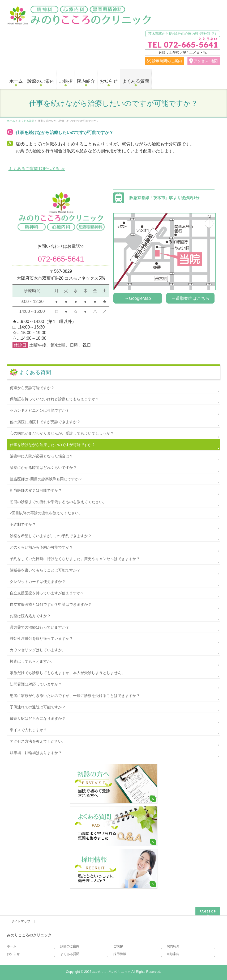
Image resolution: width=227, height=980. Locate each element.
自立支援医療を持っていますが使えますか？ (47, 593)
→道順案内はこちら (190, 298)
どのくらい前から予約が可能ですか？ (41, 547)
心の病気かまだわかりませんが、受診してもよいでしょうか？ (62, 433)
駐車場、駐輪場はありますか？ (36, 753)
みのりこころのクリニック (112, 972)
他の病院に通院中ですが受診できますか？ (45, 422)
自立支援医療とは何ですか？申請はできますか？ (51, 604)
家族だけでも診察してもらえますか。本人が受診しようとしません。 (67, 673)
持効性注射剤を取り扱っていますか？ (41, 638)
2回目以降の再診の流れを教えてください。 (46, 513)
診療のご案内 (70, 946)
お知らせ (13, 954)
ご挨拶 (118, 946)
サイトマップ (21, 921)
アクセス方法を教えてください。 (38, 741)
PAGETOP (208, 911)
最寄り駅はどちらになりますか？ (38, 718)
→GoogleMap (138, 298)
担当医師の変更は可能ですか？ (36, 490)
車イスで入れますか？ (28, 730)
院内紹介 (173, 946)
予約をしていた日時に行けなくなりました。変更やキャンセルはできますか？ (75, 559)
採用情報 (120, 954)
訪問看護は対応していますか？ (36, 684)
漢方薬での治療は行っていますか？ (40, 627)
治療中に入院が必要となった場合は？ (41, 456)
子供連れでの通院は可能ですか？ (38, 707)
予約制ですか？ (23, 524)
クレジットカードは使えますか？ (38, 582)
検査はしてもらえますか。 (32, 661)
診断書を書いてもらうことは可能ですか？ (45, 570)
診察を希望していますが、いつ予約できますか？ (51, 536)
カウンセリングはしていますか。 (38, 650)
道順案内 (173, 954)
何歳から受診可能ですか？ (32, 388)
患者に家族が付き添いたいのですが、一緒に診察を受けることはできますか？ (75, 696)
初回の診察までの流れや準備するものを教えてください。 (58, 502)
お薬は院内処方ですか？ (30, 616)
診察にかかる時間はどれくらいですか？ (43, 468)
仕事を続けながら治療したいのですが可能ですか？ (53, 445)
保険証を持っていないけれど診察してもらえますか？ (54, 399)
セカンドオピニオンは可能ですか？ (40, 410)
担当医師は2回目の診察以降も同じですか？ (46, 479)
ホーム (12, 946)
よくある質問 (35, 372)
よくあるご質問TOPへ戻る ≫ (37, 169)
